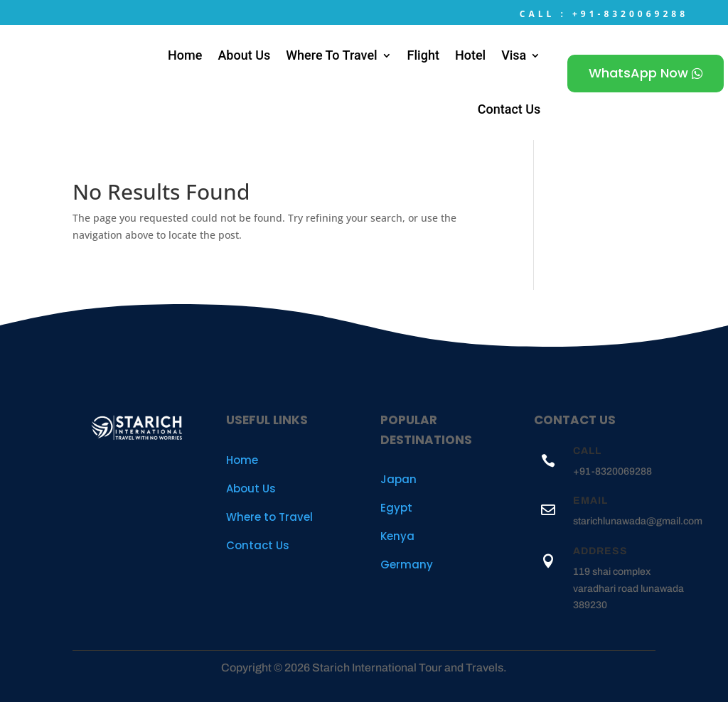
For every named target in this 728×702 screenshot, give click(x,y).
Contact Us (509, 109)
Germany (407, 565)
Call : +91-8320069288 (604, 14)
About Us (244, 55)
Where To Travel (331, 55)
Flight (423, 55)
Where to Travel (269, 517)
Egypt (396, 508)
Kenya (397, 536)
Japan (398, 479)
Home (185, 55)
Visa (514, 55)
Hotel (470, 55)
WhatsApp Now (638, 73)
